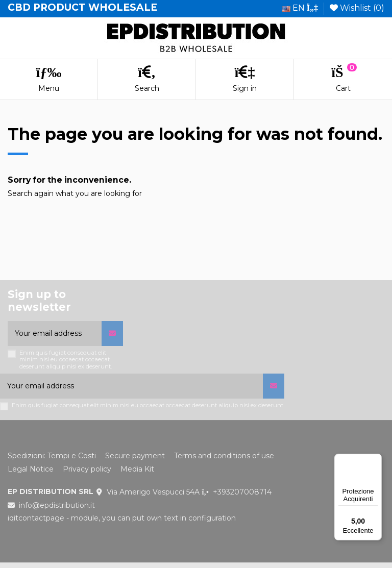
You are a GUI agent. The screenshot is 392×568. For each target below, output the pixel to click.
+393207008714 (242, 492)
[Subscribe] (112, 334)
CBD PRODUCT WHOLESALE (82, 7)
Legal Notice (31, 469)
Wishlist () (357, 8)
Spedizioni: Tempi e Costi (52, 456)
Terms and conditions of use (224, 456)
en (300, 8)
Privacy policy (87, 469)
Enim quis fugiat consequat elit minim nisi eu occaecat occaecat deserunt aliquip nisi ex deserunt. (66, 360)
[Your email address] (55, 334)
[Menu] (376, 460)
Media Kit (137, 469)
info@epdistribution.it (57, 505)
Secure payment (135, 456)
